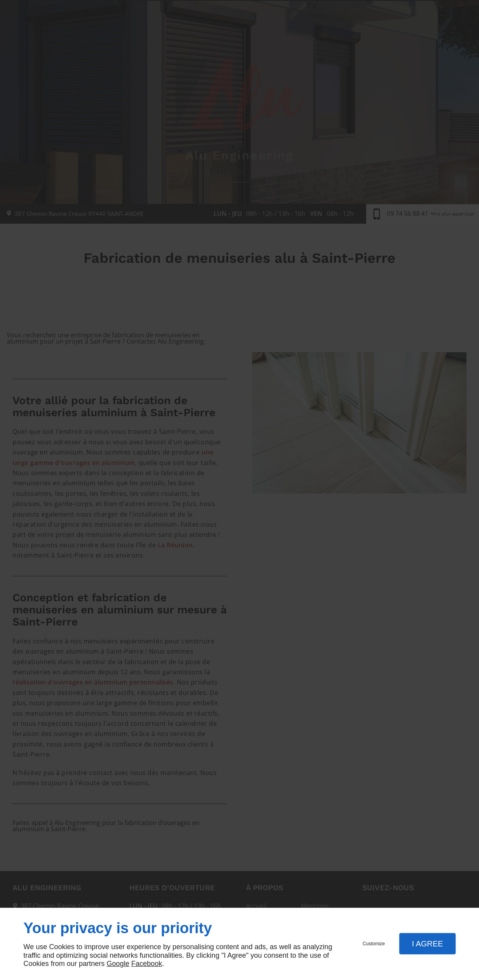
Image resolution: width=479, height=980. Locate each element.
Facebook (147, 964)
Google (118, 964)
